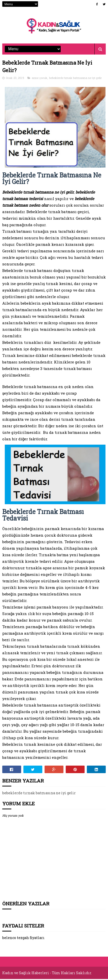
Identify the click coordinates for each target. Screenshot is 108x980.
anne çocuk (40, 79)
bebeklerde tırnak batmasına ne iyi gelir (75, 79)
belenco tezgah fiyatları (23, 939)
